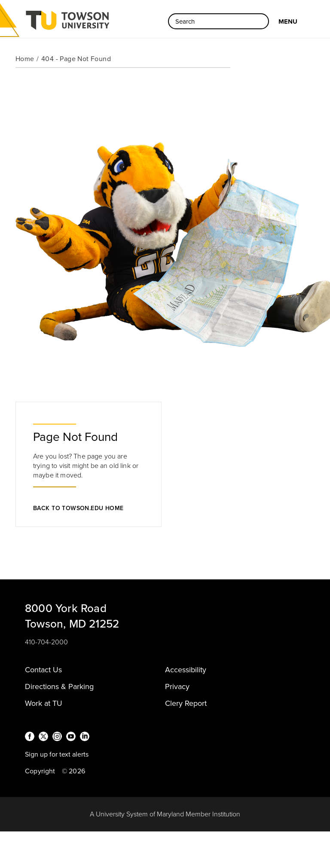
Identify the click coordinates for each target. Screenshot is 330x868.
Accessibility (186, 670)
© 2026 (73, 771)
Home (25, 59)
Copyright (40, 771)
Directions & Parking (59, 686)
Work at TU (44, 703)
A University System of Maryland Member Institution (165, 814)
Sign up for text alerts (57, 754)
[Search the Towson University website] (218, 21)
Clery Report (186, 703)
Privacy (177, 686)
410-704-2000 (46, 642)
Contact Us (43, 670)
